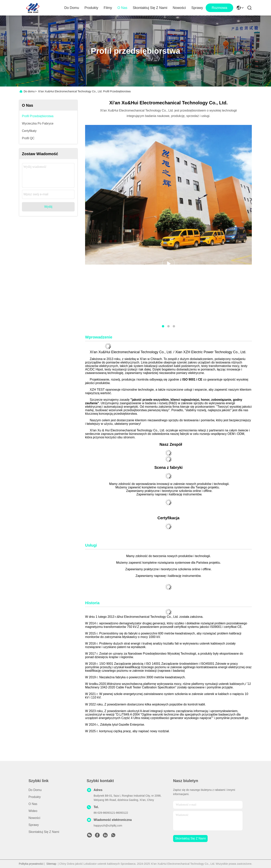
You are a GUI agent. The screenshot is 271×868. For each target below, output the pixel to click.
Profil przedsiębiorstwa (38, 116)
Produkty (91, 8)
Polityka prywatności (31, 864)
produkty (35, 797)
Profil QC (28, 138)
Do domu (72, 8)
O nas (122, 8)
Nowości (179, 8)
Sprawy (197, 8)
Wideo (33, 811)
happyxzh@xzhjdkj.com (108, 826)
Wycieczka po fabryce (38, 123)
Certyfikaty (29, 131)
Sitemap (51, 864)
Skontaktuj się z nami (150, 8)
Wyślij (48, 207)
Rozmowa (219, 8)
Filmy (108, 8)
